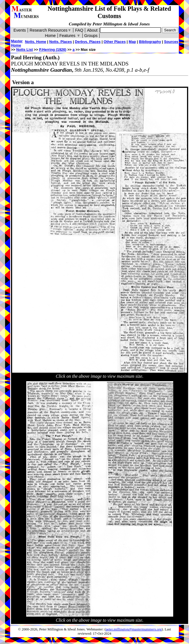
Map (132, 42)
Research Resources (51, 30)
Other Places (115, 42)
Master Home (17, 43)
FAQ (79, 30)
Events (20, 30)
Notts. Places (60, 42)
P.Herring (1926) (53, 50)
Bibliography (150, 42)
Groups (91, 36)
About (92, 30)
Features (70, 36)
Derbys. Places (88, 42)
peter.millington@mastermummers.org (134, 629)
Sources (171, 42)
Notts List (25, 50)
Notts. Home (35, 42)
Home (50, 36)
